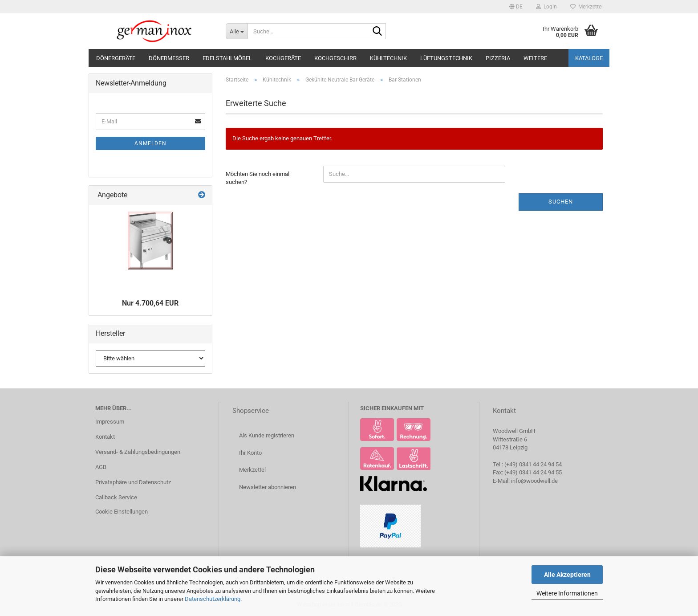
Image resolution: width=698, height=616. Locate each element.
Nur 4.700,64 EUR (150, 303)
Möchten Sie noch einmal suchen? (258, 178)
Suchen (561, 202)
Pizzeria (498, 58)
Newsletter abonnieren (268, 487)
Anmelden (150, 143)
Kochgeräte (283, 58)
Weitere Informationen (567, 593)
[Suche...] (237, 31)
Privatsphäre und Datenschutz (133, 482)
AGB (101, 467)
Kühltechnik (388, 58)
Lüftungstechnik (446, 58)
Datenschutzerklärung (213, 599)
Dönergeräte (116, 58)
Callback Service (116, 497)
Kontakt (105, 437)
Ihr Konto (250, 453)
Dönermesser (169, 58)
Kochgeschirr (335, 58)
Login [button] (546, 7)
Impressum (110, 422)
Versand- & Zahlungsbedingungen (138, 452)
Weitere (535, 58)
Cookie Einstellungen (122, 512)
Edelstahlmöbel (227, 58)
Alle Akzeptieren (567, 575)
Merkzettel (586, 7)
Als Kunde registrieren (267, 435)
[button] (516, 7)
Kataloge (589, 58)
